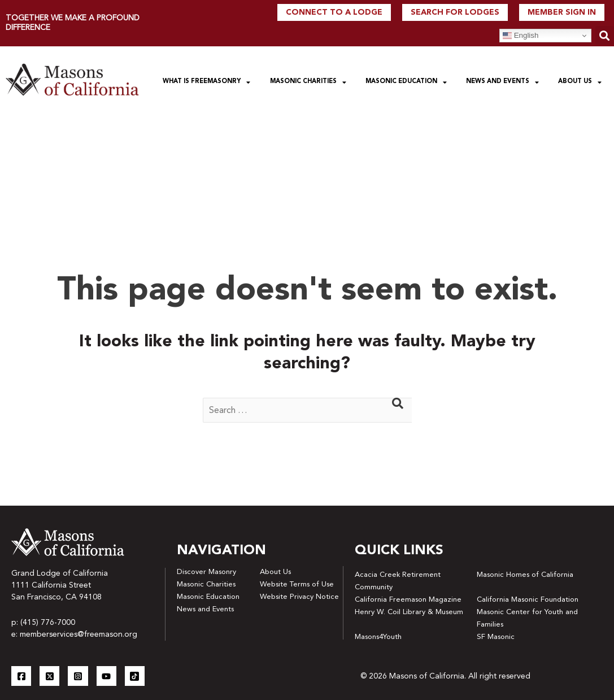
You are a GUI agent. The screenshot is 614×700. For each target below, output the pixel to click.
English (521, 36)
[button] (605, 35)
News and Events (502, 82)
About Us (580, 82)
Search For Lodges (455, 12)
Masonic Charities (308, 82)
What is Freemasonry (206, 82)
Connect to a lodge (334, 12)
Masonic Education (406, 82)
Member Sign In (562, 12)
